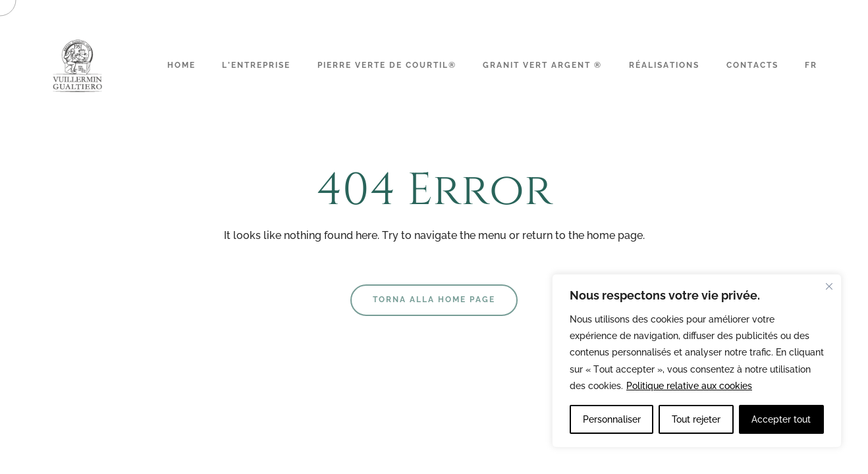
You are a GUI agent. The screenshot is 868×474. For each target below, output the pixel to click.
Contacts (752, 65)
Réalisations (664, 65)
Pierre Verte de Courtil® (387, 65)
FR (811, 65)
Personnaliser (612, 419)
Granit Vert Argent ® (542, 65)
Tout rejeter (696, 419)
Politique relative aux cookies (689, 386)
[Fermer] (829, 286)
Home (181, 65)
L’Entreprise (256, 65)
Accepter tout (781, 419)
